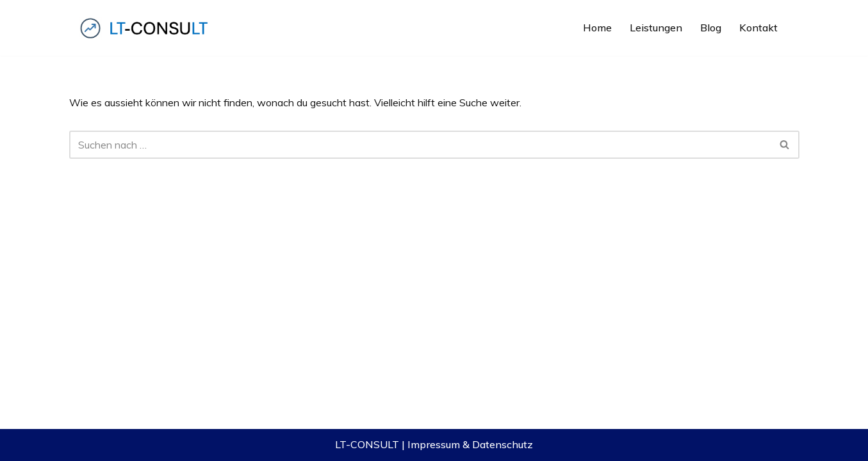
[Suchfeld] (420, 145)
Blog (711, 28)
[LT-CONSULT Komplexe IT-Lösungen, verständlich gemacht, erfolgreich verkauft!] (146, 28)
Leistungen (656, 28)
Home (597, 28)
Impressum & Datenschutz (470, 444)
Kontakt (758, 28)
